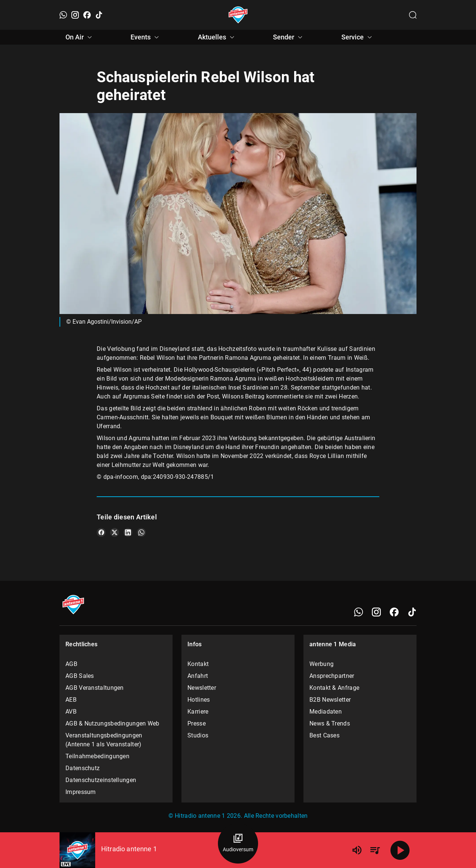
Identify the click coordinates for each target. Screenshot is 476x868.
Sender (289, 37)
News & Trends (330, 723)
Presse (197, 723)
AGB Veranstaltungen (95, 688)
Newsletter (202, 688)
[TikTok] (99, 15)
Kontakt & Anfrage (334, 688)
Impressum (81, 792)
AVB (71, 712)
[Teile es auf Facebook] (101, 532)
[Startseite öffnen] (238, 15)
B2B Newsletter (330, 700)
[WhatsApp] (63, 15)
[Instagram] (75, 15)
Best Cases (324, 735)
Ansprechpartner (332, 676)
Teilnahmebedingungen (97, 756)
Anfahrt (198, 676)
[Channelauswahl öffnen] (413, 15)
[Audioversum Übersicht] (238, 843)
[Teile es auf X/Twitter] (115, 532)
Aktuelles (217, 37)
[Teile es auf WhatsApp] (141, 532)
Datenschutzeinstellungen (101, 780)
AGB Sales (80, 676)
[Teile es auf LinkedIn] (128, 532)
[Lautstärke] (357, 850)
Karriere (198, 712)
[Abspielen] (400, 850)
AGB (71, 664)
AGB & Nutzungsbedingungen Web (112, 723)
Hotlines (199, 700)
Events (146, 37)
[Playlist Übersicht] (375, 850)
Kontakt (198, 664)
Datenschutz (83, 768)
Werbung (321, 664)
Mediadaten (326, 712)
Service (358, 37)
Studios (198, 735)
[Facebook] (87, 15)
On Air (80, 37)
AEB (71, 700)
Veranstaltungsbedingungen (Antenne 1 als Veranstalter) (104, 740)
